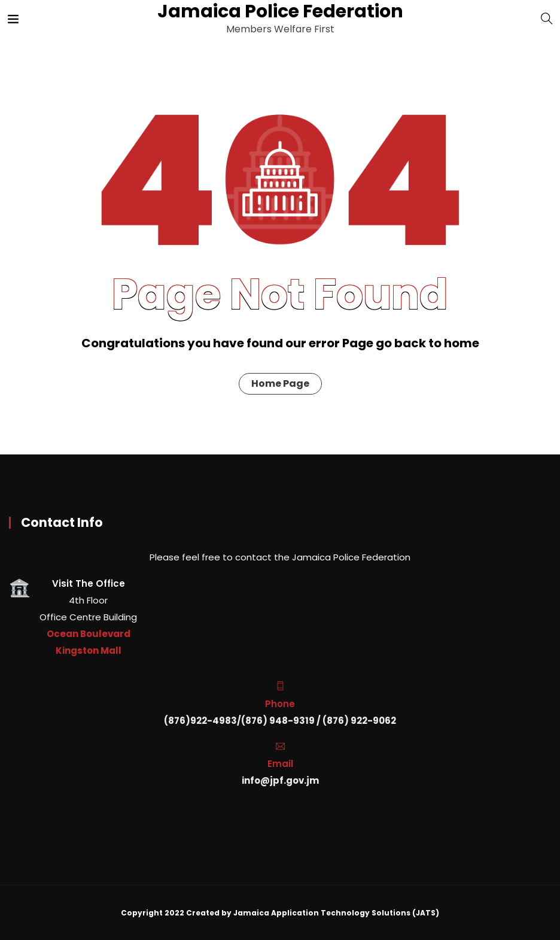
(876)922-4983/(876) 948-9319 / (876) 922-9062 (280, 721)
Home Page (280, 383)
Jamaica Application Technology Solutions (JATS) (336, 913)
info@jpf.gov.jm (280, 780)
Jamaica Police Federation (279, 11)
